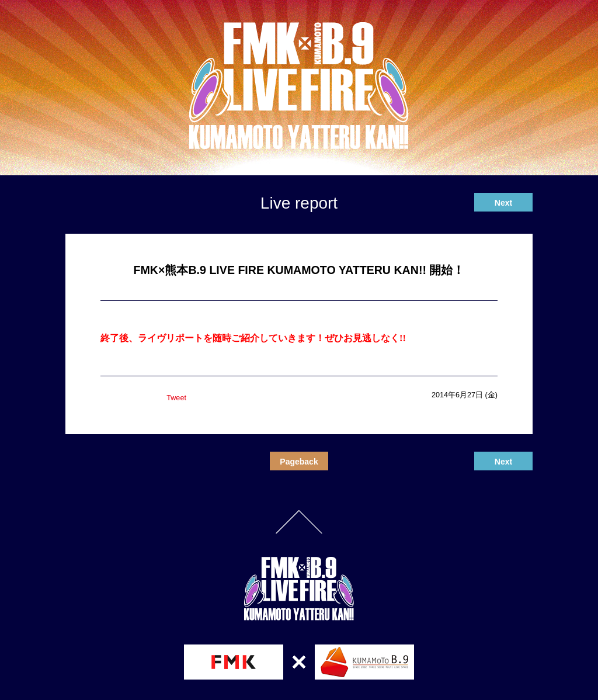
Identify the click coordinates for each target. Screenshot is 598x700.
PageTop (299, 522)
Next (503, 203)
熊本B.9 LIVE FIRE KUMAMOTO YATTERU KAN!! (299, 86)
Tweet (176, 398)
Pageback (299, 462)
